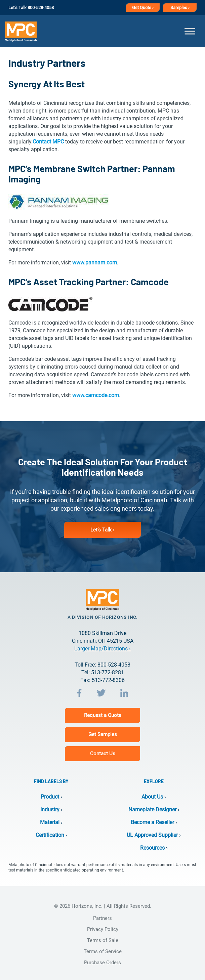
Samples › (180, 8)
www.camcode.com (96, 395)
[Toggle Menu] (190, 31)
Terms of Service (103, 951)
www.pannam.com (95, 263)
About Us (152, 797)
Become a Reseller (152, 822)
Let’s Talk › (102, 530)
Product (50, 797)
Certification (50, 835)
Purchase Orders (102, 963)
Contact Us (103, 754)
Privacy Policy (103, 929)
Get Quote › (143, 8)
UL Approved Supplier (152, 835)
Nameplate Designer (152, 809)
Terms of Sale (103, 940)
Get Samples (103, 734)
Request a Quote (103, 715)
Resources (152, 848)
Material (50, 822)
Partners (102, 918)
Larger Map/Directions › (102, 649)
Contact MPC (48, 142)
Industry (50, 809)
